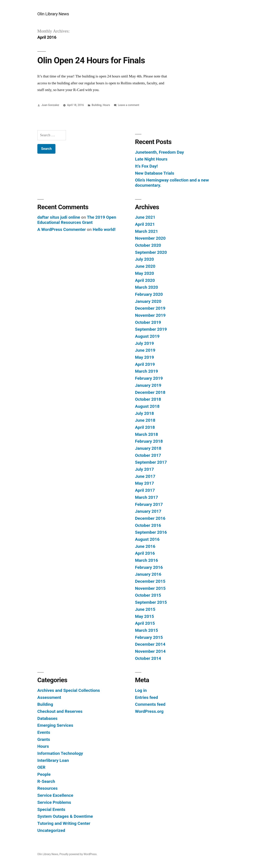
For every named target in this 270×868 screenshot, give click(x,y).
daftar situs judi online (59, 217)
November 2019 (150, 315)
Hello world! (104, 229)
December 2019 (150, 308)
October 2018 (148, 399)
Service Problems (54, 802)
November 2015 (150, 588)
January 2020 (148, 301)
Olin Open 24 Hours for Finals (91, 60)
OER (41, 767)
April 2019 (145, 364)
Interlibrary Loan (53, 760)
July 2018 (144, 413)
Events (44, 732)
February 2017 (149, 504)
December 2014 (150, 644)
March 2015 (146, 630)
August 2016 (147, 539)
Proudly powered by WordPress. (78, 854)
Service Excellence (55, 795)
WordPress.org (149, 711)
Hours (106, 105)
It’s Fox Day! (146, 166)
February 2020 (149, 294)
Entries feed (146, 697)
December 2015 (150, 581)
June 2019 (145, 350)
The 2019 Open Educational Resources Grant (77, 220)
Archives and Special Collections (69, 690)
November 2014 (150, 651)
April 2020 (145, 280)
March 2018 (146, 434)
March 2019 (146, 371)
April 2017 (145, 490)
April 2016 (145, 553)
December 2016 (150, 518)
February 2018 (149, 441)
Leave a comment (129, 105)
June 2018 (145, 420)
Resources (48, 788)
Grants (44, 739)
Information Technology (60, 753)
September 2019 (151, 329)
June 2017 (145, 476)
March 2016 (146, 560)
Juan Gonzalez (50, 105)
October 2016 (148, 525)
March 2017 (146, 497)
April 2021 (145, 224)
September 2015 (151, 602)
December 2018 (150, 392)
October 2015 (148, 595)
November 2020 (150, 238)
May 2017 (144, 483)
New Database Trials (155, 173)
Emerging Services (55, 725)
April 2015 (145, 623)
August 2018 (147, 406)
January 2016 (148, 574)
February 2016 (149, 567)
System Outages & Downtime (65, 816)
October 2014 (148, 658)
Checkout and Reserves (60, 711)
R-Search (46, 781)
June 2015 (145, 609)
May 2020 (144, 273)
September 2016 (151, 532)
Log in (141, 690)
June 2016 (145, 546)
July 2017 (144, 469)
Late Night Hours (151, 159)
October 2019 (148, 322)
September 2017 (151, 462)
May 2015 (144, 616)
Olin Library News (53, 14)
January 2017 (148, 511)
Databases (47, 718)
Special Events (51, 809)
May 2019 (144, 357)
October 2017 (148, 455)
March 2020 (146, 287)
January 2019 (148, 385)
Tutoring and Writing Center (64, 823)
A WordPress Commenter (62, 229)
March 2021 (146, 231)
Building (97, 105)
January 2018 (148, 448)
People (44, 774)
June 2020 (145, 266)
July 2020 (144, 259)
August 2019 (147, 336)
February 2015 (149, 637)
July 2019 (144, 343)
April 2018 (145, 427)
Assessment (49, 697)
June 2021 (145, 217)
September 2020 (151, 252)
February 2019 (149, 378)
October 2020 (148, 245)
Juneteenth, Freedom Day (159, 152)
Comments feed (150, 704)
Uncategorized (51, 830)
